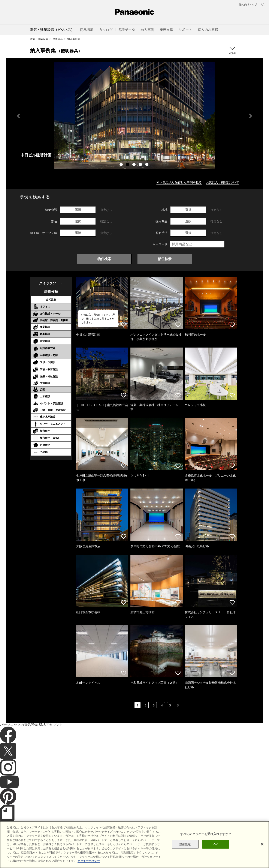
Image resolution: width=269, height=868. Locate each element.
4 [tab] (141, 165)
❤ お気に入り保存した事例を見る (179, 182)
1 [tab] (122, 165)
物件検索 (104, 259)
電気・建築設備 (39, 39)
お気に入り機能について (223, 182)
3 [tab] (134, 165)
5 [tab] (147, 165)
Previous (18, 116)
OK (216, 844)
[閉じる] (262, 844)
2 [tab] (128, 165)
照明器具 (58, 39)
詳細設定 (185, 844)
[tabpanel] (134, 116)
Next (251, 116)
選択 (78, 210)
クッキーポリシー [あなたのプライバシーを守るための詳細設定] (89, 861)
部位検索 (165, 259)
